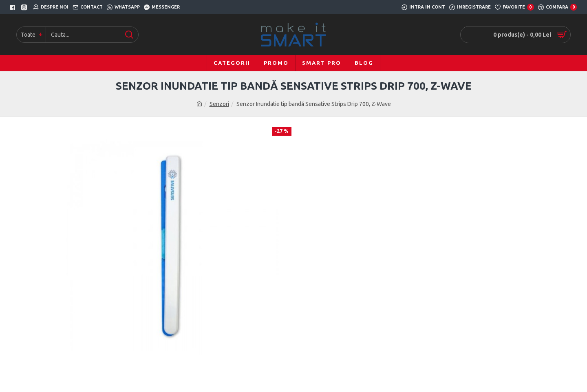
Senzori (219, 104)
